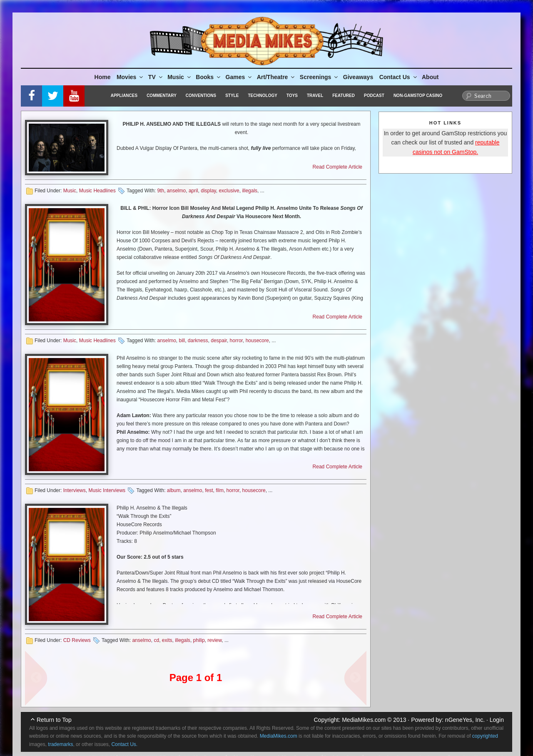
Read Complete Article (337, 167)
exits (167, 640)
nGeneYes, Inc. (465, 720)
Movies (130, 77)
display (208, 191)
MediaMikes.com (364, 720)
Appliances (124, 96)
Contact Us (399, 77)
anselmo (176, 191)
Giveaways (358, 77)
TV (156, 77)
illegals (250, 191)
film (220, 490)
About (430, 77)
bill (182, 341)
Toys (292, 96)
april (193, 191)
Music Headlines (97, 191)
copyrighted (485, 736)
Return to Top (54, 720)
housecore (257, 341)
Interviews (75, 490)
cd (156, 640)
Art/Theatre (276, 77)
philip (199, 640)
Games (239, 77)
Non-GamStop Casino (418, 96)
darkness (198, 341)
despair (219, 341)
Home (103, 77)
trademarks (60, 744)
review (214, 640)
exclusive (229, 191)
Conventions (201, 96)
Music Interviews (107, 490)
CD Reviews (77, 640)
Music (180, 77)
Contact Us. (124, 744)
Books (209, 77)
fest (209, 490)
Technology (263, 96)
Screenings (319, 77)
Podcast (374, 96)
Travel (315, 96)
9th (161, 191)
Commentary (162, 96)
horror (236, 341)
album (174, 490)
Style (232, 96)
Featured (344, 96)
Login (497, 720)
